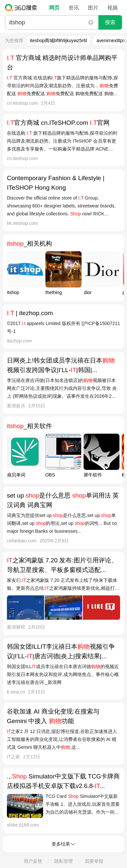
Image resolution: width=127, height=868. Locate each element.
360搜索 (23, 8)
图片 (93, 8)
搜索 (110, 22)
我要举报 (94, 861)
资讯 (74, 8)
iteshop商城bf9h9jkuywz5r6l (59, 41)
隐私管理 (63, 861)
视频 (113, 8)
